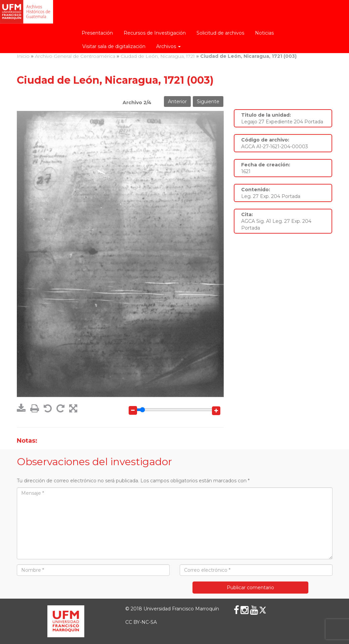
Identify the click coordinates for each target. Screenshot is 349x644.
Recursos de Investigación (155, 33)
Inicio (23, 56)
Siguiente (208, 102)
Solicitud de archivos (220, 33)
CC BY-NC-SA (141, 622)
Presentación (97, 33)
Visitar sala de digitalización (114, 46)
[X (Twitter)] (263, 610)
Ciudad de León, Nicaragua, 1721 (158, 56)
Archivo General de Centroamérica (75, 56)
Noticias (264, 33)
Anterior (177, 102)
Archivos (168, 46)
